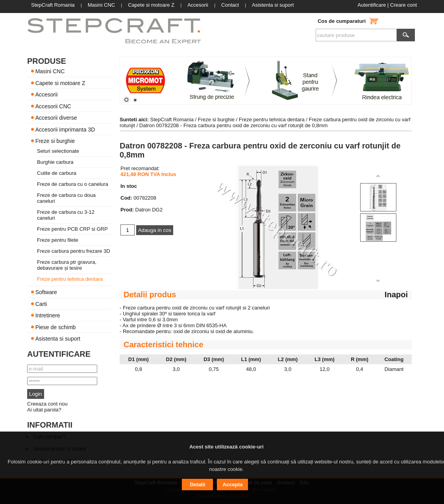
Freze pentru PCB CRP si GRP (72, 229)
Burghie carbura (55, 162)
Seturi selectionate (58, 151)
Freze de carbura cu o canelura (73, 184)
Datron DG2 (149, 210)
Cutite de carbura (57, 173)
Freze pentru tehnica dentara (70, 279)
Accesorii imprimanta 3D (65, 129)
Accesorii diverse (56, 118)
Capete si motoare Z (60, 83)
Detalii (197, 485)
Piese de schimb (56, 327)
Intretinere (48, 315)
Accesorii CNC (53, 106)
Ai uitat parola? (44, 410)
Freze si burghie (55, 141)
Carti (41, 304)
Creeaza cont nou (47, 404)
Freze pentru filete (58, 240)
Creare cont (403, 5)
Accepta (233, 485)
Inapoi (396, 295)
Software (46, 292)
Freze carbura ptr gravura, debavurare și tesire (67, 265)
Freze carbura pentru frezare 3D (74, 251)
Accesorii (47, 94)
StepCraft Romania (172, 120)
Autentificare (372, 5)
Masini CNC (50, 71)
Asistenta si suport (58, 339)
